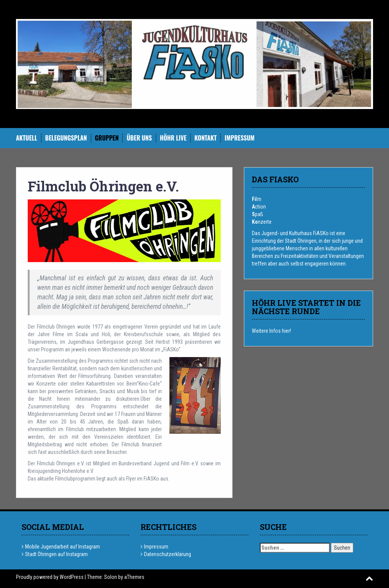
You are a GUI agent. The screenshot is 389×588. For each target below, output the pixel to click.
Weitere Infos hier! (271, 331)
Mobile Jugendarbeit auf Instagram (62, 547)
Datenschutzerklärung (168, 554)
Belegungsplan (66, 138)
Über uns (139, 138)
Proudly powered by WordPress (50, 577)
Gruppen (107, 138)
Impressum (240, 138)
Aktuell (27, 138)
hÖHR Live (173, 138)
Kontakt (206, 138)
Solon (111, 577)
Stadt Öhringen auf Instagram (56, 554)
